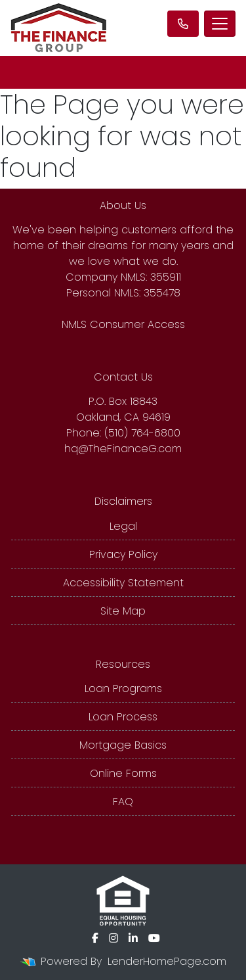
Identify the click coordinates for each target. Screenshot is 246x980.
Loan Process (123, 717)
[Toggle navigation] (220, 24)
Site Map (123, 611)
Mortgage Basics (123, 745)
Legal (123, 526)
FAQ (123, 802)
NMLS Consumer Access (123, 324)
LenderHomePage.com (167, 961)
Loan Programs (123, 688)
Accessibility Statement (123, 583)
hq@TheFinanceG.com (123, 449)
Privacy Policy (123, 554)
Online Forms (123, 773)
